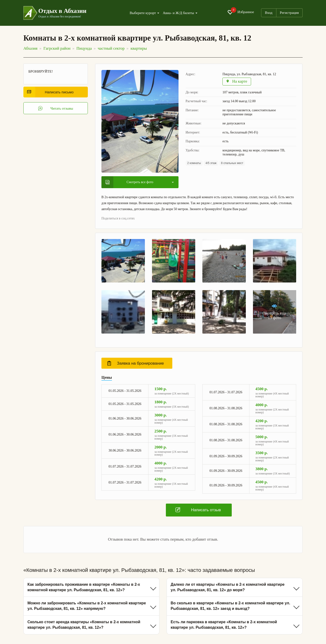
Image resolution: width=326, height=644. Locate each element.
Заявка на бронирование (136, 363)
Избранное (241, 12)
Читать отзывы (56, 108)
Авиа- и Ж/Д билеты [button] (180, 13)
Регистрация (289, 13)
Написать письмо (50, 92)
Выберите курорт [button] (144, 13)
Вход (269, 13)
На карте (237, 82)
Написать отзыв (198, 510)
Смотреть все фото (129, 182)
